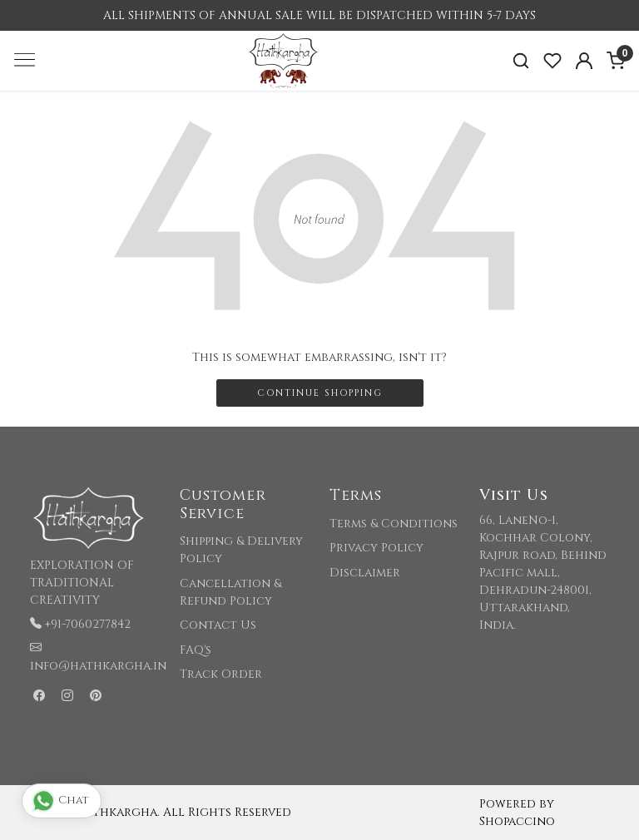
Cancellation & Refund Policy (230, 592)
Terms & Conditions (394, 524)
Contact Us (218, 625)
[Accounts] (584, 61)
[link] (521, 61)
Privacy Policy (376, 548)
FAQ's (196, 650)
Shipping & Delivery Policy (241, 550)
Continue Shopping (320, 393)
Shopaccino (517, 821)
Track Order (221, 674)
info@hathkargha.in (98, 666)
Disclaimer (365, 573)
